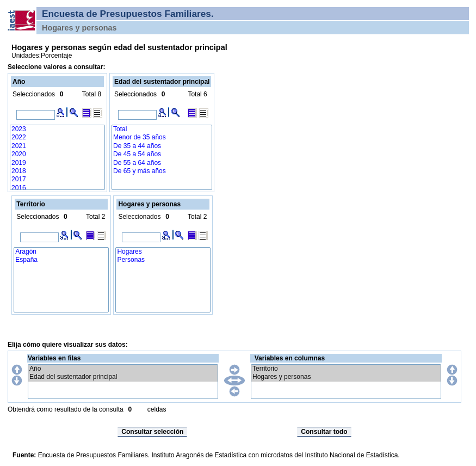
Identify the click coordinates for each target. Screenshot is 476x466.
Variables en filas (54, 358)
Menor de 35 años (162, 137)
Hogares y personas (346, 377)
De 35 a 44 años (162, 146)
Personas (163, 260)
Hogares (163, 252)
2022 (57, 137)
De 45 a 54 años (162, 154)
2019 (57, 163)
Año (123, 369)
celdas (157, 409)
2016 (57, 188)
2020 (57, 154)
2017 (57, 179)
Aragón (61, 252)
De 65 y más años (162, 171)
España (61, 260)
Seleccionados (34, 94)
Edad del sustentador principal (123, 377)
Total (162, 129)
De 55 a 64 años (162, 163)
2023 (57, 129)
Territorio (346, 369)
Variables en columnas (290, 358)
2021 (57, 146)
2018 (57, 171)
